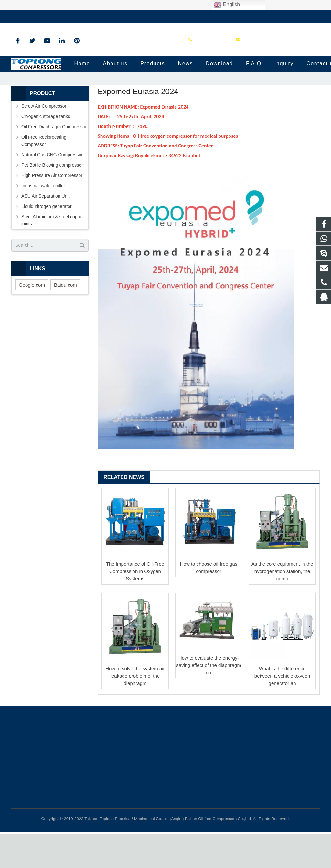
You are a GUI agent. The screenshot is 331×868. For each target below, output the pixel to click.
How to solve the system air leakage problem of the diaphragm (135, 709)
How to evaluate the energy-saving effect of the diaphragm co (209, 699)
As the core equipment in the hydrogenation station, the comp (282, 605)
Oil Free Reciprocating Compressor (44, 174)
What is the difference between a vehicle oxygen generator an (282, 709)
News (165, 88)
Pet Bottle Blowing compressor (52, 198)
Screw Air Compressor (44, 139)
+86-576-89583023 (35, 17)
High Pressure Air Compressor (52, 209)
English (227, 5)
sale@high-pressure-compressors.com (104, 17)
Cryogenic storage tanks (46, 150)
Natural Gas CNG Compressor (52, 188)
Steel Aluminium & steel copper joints (53, 254)
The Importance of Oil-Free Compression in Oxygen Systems (135, 605)
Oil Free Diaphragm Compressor (54, 160)
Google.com (32, 318)
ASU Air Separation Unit (45, 229)
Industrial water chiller (43, 219)
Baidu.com (65, 318)
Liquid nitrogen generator (47, 240)
